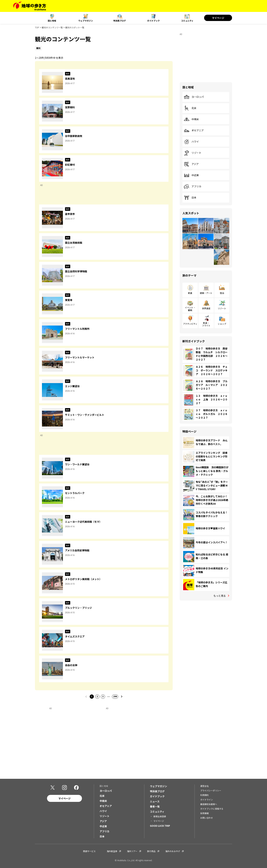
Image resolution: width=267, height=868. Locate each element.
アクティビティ (190, 324)
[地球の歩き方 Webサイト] (30, 6)
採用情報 (204, 813)
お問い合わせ (207, 818)
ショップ (222, 324)
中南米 (191, 119)
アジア (191, 164)
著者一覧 (155, 806)
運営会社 (204, 786)
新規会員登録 (160, 816)
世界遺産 (206, 308)
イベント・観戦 (190, 309)
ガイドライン (207, 800)
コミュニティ (187, 21)
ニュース (155, 801)
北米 (190, 108)
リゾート (193, 153)
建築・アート (206, 293)
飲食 (190, 293)
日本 (190, 198)
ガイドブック (153, 21)
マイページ (218, 18)
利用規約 (204, 795)
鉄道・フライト (206, 324)
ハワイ (191, 142)
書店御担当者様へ (209, 804)
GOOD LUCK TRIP (160, 826)
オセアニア (194, 130)
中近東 (191, 175)
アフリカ (193, 186)
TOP (37, 27)
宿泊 (222, 293)
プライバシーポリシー (211, 790)
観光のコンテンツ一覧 (52, 27)
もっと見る (220, 596)
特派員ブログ (120, 21)
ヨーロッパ (194, 97)
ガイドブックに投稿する (212, 809)
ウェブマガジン (86, 21)
